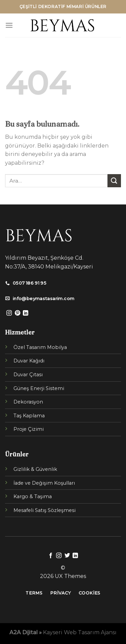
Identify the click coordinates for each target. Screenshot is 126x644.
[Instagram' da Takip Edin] (9, 313)
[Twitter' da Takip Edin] (67, 556)
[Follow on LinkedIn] (26, 313)
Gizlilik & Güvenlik (35, 469)
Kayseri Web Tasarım (71, 632)
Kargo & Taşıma (33, 496)
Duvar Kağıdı (29, 361)
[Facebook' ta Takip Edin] (51, 556)
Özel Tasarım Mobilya (40, 347)
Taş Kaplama (29, 416)
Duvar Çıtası (28, 375)
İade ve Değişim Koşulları (44, 483)
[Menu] (9, 25)
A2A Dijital (24, 632)
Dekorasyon (28, 402)
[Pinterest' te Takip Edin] (17, 313)
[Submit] (114, 181)
